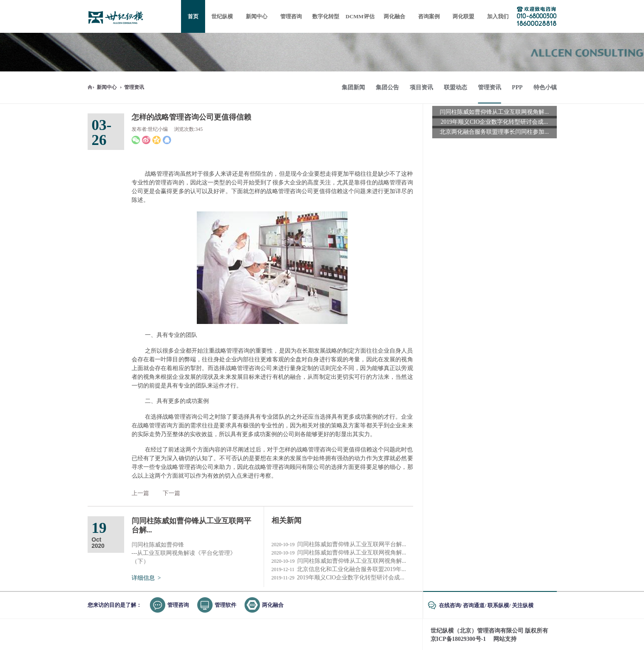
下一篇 (171, 493)
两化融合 (273, 605)
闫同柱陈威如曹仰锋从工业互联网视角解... (339, 553)
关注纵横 (523, 605)
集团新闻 (353, 87)
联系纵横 (498, 605)
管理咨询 (178, 605)
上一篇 (140, 493)
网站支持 (505, 639)
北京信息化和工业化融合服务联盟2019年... (339, 569)
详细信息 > (146, 578)
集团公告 (387, 87)
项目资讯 (421, 87)
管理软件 (225, 605)
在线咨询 (450, 605)
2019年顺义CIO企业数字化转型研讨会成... (338, 578)
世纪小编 (158, 129)
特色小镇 (545, 87)
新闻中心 (107, 87)
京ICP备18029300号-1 (458, 639)
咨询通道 (474, 605)
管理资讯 (134, 87)
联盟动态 (455, 87)
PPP (517, 87)
